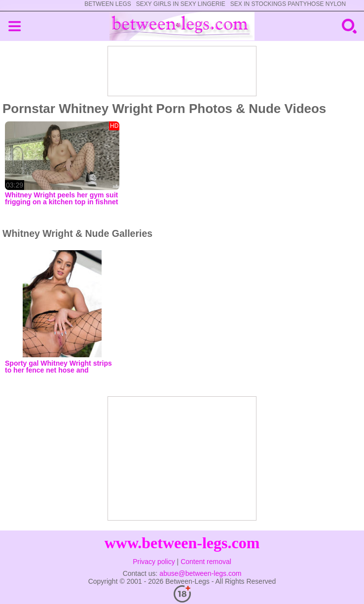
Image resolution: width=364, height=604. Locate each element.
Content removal (206, 562)
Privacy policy (154, 562)
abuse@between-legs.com (200, 573)
